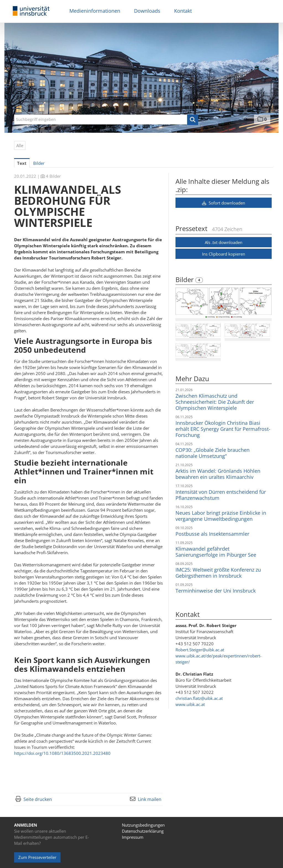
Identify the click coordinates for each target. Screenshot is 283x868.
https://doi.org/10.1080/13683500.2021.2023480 (62, 753)
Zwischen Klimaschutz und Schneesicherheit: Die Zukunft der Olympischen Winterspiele (215, 402)
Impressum (133, 837)
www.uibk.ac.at (190, 704)
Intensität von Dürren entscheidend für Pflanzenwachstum (221, 495)
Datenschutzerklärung (143, 831)
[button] (193, 120)
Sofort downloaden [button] (224, 203)
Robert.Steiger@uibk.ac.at (200, 650)
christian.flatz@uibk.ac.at (199, 698)
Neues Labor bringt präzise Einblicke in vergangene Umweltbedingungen (221, 516)
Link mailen (150, 799)
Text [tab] (22, 163)
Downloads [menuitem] (147, 11)
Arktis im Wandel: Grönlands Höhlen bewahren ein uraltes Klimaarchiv (218, 474)
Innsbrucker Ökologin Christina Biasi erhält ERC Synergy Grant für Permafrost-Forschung (223, 429)
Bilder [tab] (39, 163)
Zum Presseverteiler (37, 857)
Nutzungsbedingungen (143, 825)
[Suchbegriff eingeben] (106, 120)
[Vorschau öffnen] (224, 303)
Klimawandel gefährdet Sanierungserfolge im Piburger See (216, 552)
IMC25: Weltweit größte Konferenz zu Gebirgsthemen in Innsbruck (218, 573)
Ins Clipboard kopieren (224, 254)
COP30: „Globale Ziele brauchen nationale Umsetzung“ (213, 453)
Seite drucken (38, 799)
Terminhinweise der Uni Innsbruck (216, 591)
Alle (20, 145)
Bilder (185, 279)
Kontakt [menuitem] (183, 11)
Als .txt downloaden (224, 242)
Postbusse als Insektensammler (212, 534)
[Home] (31, 11)
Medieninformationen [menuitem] (95, 11)
